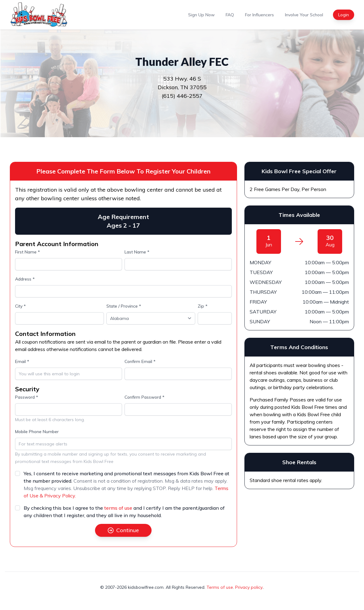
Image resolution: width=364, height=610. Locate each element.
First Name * (28, 252)
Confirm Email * (140, 361)
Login (344, 15)
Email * (22, 361)
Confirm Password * (144, 397)
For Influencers (259, 15)
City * (20, 306)
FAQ (230, 15)
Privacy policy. (249, 587)
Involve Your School (304, 15)
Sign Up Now (201, 15)
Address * (25, 279)
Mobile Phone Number (37, 432)
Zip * (203, 306)
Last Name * (137, 252)
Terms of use (220, 587)
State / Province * (124, 306)
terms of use (118, 508)
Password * (27, 397)
